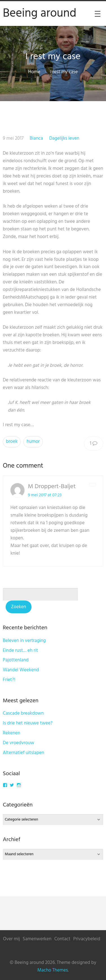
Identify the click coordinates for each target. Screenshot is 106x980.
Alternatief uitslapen (24, 753)
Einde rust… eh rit (20, 651)
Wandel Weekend (21, 670)
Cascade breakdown (23, 713)
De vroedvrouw (18, 743)
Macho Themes (52, 970)
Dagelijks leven (64, 138)
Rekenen (12, 733)
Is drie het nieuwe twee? (28, 723)
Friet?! (9, 680)
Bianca (36, 138)
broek (12, 442)
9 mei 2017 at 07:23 (45, 495)
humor (33, 442)
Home (34, 72)
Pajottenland (16, 660)
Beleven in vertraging (24, 641)
